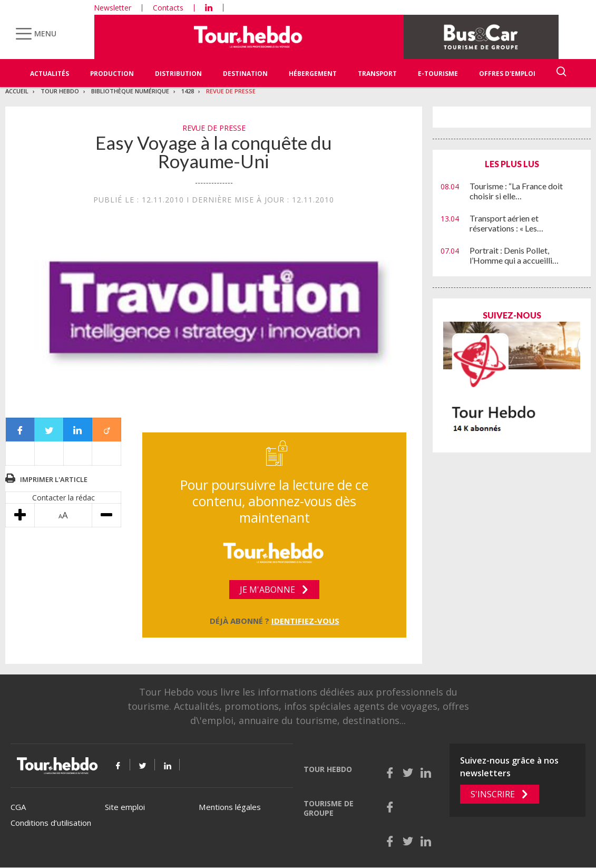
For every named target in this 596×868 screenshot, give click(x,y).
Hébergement (313, 74)
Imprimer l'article (54, 479)
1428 (188, 91)
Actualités (50, 74)
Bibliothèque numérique (130, 91)
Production (112, 74)
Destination (245, 74)
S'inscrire (493, 794)
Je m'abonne (267, 590)
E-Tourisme (438, 74)
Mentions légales (230, 807)
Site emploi (125, 807)
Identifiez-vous (305, 621)
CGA (18, 807)
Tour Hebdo (60, 91)
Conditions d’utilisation (51, 823)
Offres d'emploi (507, 74)
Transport (377, 74)
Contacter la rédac (63, 498)
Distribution (178, 74)
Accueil (17, 91)
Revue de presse (231, 91)
